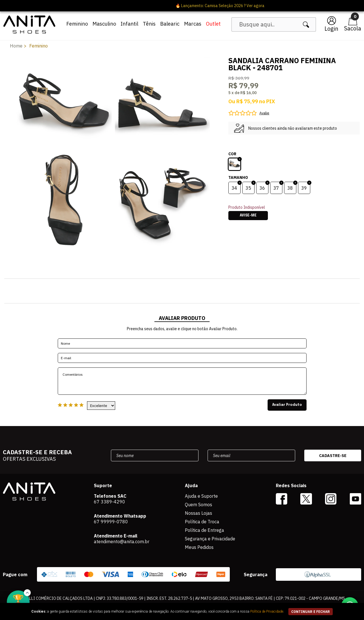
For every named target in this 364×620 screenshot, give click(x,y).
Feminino (77, 24)
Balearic (170, 24)
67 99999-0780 (111, 522)
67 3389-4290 (109, 502)
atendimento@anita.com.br (122, 542)
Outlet (213, 24)
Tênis (149, 24)
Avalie (264, 113)
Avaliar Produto (287, 405)
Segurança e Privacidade (210, 539)
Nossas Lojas (198, 513)
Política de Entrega (204, 530)
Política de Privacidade (267, 611)
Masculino (104, 24)
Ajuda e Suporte (201, 496)
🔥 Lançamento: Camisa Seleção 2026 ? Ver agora (182, 6)
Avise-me (248, 216)
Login (331, 29)
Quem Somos (198, 505)
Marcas (193, 24)
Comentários (182, 381)
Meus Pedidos (199, 547)
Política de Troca (202, 522)
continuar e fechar (311, 612)
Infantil (129, 24)
